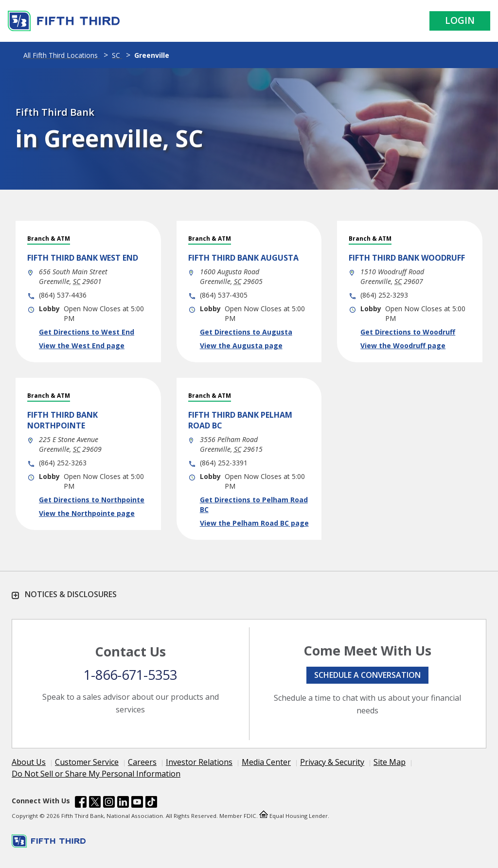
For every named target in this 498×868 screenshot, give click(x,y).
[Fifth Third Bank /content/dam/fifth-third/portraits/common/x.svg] (95, 803)
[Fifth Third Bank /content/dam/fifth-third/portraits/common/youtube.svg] (137, 803)
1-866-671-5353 (130, 675)
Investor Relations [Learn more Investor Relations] (199, 762)
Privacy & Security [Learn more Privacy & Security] (332, 762)
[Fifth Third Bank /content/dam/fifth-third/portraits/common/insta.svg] (109, 803)
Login (460, 20)
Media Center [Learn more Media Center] (266, 762)
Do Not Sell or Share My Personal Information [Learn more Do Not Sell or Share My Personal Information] (96, 774)
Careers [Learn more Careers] (142, 762)
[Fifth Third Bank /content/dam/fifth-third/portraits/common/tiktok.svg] (151, 803)
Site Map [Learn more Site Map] (390, 762)
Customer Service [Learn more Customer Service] (87, 762)
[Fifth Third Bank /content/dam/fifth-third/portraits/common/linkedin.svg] (123, 803)
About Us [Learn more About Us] (29, 762)
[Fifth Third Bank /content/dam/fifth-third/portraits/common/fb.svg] (81, 803)
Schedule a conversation (367, 675)
